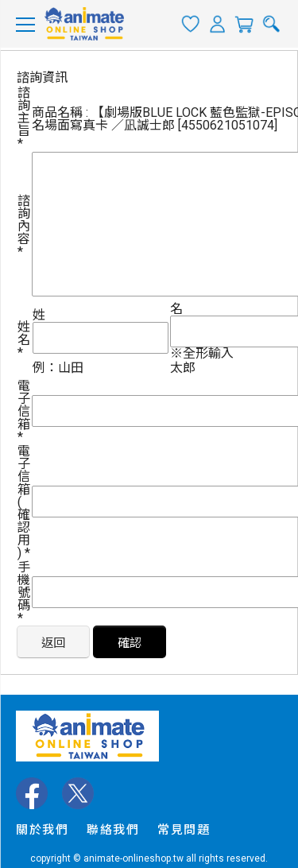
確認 (130, 643)
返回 (53, 643)
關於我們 (42, 830)
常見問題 (184, 830)
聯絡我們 (113, 830)
